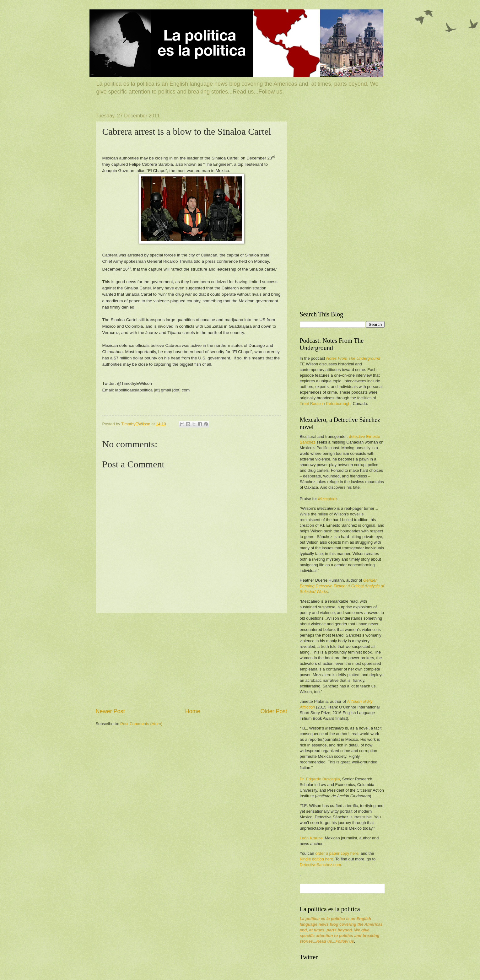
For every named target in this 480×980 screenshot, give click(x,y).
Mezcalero (327, 499)
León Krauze (311, 838)
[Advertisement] (191, 660)
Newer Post (110, 711)
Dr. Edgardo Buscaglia (320, 779)
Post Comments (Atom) (141, 724)
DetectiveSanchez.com (321, 865)
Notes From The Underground (353, 358)
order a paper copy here (337, 853)
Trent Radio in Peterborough (325, 404)
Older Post (274, 711)
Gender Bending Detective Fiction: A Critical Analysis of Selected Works (342, 586)
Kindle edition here (317, 859)
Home (192, 711)
